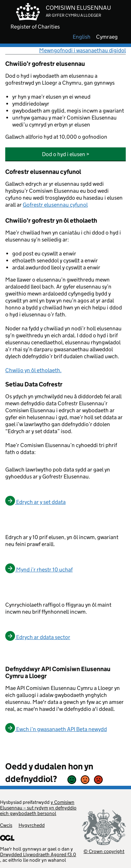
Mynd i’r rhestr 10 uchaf (39, 570)
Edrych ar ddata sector (38, 637)
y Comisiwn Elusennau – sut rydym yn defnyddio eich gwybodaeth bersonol (38, 808)
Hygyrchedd (32, 825)
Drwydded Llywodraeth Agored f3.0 (38, 854)
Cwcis (6, 825)
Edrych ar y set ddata (35, 502)
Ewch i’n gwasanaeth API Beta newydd (56, 729)
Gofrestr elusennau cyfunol (55, 205)
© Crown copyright (104, 851)
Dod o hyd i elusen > (66, 154)
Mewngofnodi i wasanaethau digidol (82, 50)
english (82, 37)
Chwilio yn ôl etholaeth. (33, 370)
